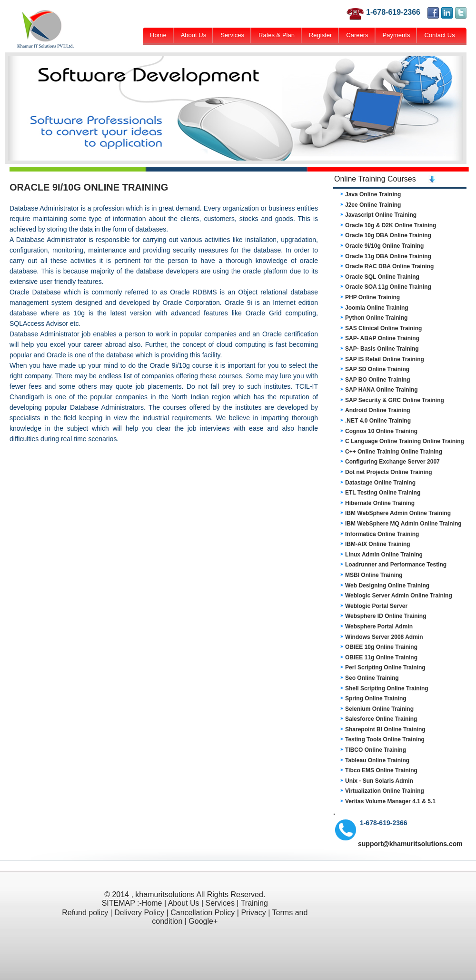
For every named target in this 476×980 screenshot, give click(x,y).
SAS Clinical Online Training (383, 328)
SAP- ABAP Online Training (382, 338)
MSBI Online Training (374, 575)
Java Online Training (373, 194)
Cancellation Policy (203, 913)
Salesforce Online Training (381, 719)
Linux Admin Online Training (384, 555)
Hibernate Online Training (380, 503)
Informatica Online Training (382, 534)
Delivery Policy (139, 913)
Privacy (253, 913)
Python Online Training (376, 318)
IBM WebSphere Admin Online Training (398, 513)
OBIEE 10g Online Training (381, 647)
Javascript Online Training (381, 215)
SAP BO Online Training (377, 380)
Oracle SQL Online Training (382, 277)
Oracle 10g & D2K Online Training (391, 225)
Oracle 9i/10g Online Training (384, 246)
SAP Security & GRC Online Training (395, 400)
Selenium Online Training (379, 709)
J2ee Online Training (373, 205)
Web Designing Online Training (387, 586)
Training (254, 903)
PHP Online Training (372, 297)
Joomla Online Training (377, 308)
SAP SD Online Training (377, 369)
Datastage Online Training (380, 483)
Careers (357, 35)
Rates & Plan (277, 35)
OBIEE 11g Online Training (381, 657)
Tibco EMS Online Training (381, 770)
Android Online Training (378, 410)
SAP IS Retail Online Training (385, 359)
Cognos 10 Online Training (381, 431)
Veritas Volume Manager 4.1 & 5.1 (390, 801)
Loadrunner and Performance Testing (396, 565)
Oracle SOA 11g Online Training (388, 287)
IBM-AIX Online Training (378, 544)
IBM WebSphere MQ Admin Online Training (403, 524)
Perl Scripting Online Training (385, 667)
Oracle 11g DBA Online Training (388, 256)
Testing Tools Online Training (385, 739)
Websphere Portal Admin (379, 626)
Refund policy (85, 913)
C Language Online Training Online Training (405, 441)
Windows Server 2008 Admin (384, 637)
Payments (397, 35)
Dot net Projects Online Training (389, 472)
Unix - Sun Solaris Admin (379, 781)
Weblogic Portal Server (376, 606)
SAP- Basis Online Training (382, 349)
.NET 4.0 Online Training (378, 421)
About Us (193, 35)
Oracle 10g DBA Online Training (388, 235)
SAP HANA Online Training (382, 390)
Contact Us (439, 35)
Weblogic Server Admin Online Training (399, 596)
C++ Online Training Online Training (394, 452)
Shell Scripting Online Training (387, 688)
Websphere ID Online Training (386, 616)
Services (232, 35)
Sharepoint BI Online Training (385, 729)
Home (158, 35)
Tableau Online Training (377, 760)
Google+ (203, 921)
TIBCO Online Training (376, 750)
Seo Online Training (372, 678)
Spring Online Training (376, 698)
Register (320, 35)
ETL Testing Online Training (383, 493)
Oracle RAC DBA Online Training (389, 266)
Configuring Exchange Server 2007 (392, 462)
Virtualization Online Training (385, 791)
